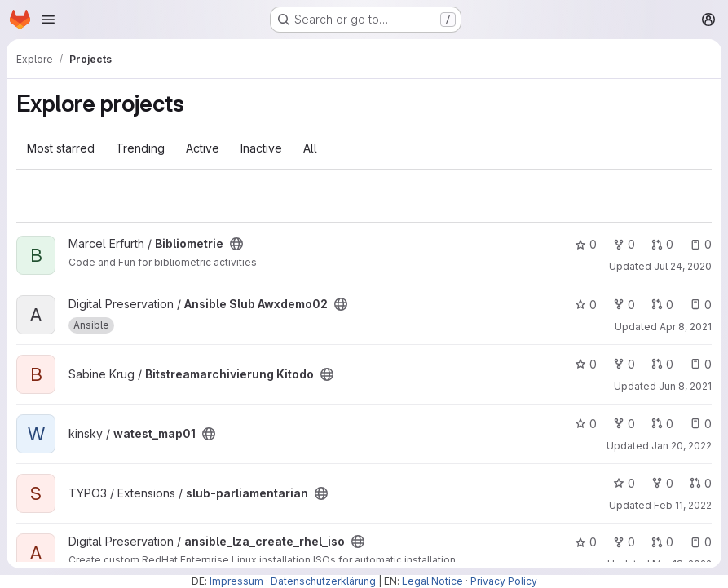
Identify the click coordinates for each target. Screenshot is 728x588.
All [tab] (310, 148)
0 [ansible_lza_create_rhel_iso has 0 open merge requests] (662, 542)
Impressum (236, 581)
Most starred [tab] (61, 148)
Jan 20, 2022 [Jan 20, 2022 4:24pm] (682, 446)
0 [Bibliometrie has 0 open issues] (701, 244)
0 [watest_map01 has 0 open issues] (701, 424)
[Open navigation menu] (48, 20)
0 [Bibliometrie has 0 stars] (586, 244)
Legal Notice (432, 581)
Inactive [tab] (261, 148)
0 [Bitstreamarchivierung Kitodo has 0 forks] (624, 364)
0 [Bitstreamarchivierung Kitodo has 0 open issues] (701, 364)
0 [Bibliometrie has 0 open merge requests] (662, 244)
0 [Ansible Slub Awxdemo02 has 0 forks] (624, 305)
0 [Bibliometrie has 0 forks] (624, 244)
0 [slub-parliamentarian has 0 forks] (662, 483)
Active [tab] (203, 148)
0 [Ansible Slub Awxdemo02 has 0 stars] (586, 305)
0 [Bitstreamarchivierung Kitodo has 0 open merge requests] (662, 364)
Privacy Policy (504, 581)
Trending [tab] (140, 148)
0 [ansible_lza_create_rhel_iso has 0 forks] (624, 542)
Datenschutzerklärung (323, 581)
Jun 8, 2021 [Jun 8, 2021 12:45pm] (685, 386)
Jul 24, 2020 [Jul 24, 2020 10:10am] (683, 266)
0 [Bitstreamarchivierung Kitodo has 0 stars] (586, 364)
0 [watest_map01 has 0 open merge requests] (662, 424)
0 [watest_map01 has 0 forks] (624, 424)
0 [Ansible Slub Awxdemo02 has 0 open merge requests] (662, 305)
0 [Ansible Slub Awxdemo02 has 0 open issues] (701, 305)
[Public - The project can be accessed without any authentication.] (236, 244)
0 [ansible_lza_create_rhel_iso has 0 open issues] (701, 542)
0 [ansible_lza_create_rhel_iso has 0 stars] (586, 542)
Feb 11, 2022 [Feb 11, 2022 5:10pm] (683, 505)
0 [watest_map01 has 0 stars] (586, 424)
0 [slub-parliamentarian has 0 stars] (624, 483)
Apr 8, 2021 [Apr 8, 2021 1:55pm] (686, 327)
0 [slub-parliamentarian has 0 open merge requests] (701, 483)
